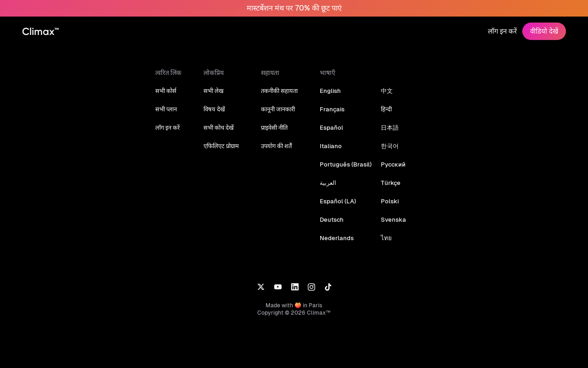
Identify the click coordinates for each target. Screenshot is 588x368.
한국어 (390, 146)
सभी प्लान (168, 109)
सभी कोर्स (168, 91)
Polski (389, 201)
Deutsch (334, 220)
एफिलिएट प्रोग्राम (223, 146)
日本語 (390, 128)
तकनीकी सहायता (282, 91)
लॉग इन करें (503, 31)
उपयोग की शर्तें (279, 146)
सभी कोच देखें (221, 128)
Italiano (332, 146)
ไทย (386, 238)
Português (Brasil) (347, 164)
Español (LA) (339, 201)
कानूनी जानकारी (280, 109)
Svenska (393, 220)
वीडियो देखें (544, 31)
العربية (330, 183)
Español (333, 128)
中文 (387, 91)
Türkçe (390, 183)
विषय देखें (217, 109)
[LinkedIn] (295, 286)
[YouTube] (278, 286)
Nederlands (338, 238)
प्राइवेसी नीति (277, 128)
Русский (393, 164)
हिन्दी (386, 109)
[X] (261, 286)
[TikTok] (328, 286)
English (332, 91)
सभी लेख (216, 91)
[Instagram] (311, 286)
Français (334, 109)
